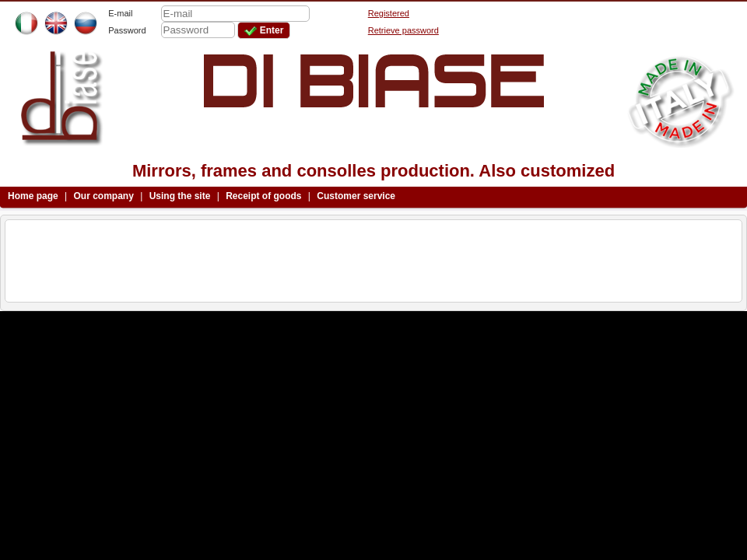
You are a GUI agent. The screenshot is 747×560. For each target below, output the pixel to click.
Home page (33, 196)
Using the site (180, 196)
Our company (104, 196)
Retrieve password (403, 30)
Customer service (356, 196)
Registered (389, 13)
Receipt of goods (263, 196)
